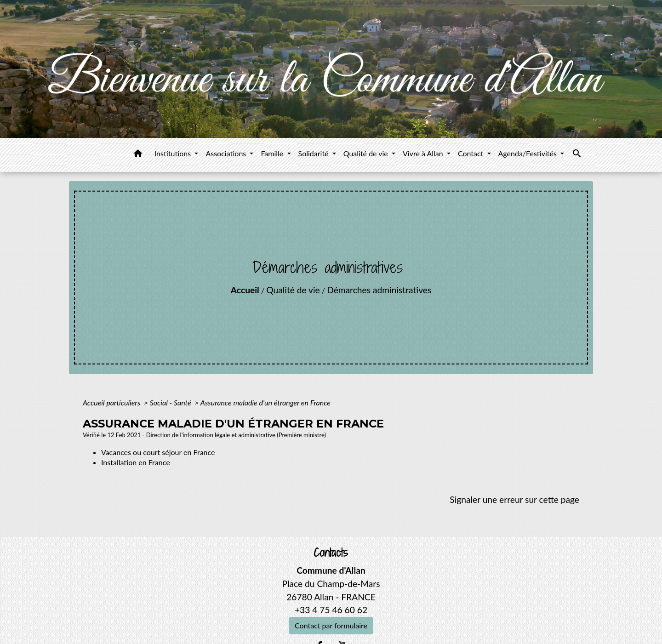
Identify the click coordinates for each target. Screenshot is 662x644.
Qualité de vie (293, 290)
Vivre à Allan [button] (424, 153)
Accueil (245, 290)
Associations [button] (227, 153)
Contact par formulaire (331, 625)
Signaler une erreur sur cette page (514, 499)
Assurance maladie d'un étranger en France (265, 402)
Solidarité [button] (314, 153)
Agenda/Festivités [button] (528, 153)
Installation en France (136, 462)
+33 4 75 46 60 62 (331, 610)
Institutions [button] (174, 153)
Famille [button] (273, 153)
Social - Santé (171, 402)
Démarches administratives (379, 290)
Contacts (331, 553)
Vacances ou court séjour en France (158, 452)
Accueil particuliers (112, 402)
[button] (138, 155)
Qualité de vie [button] (367, 153)
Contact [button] (472, 153)
